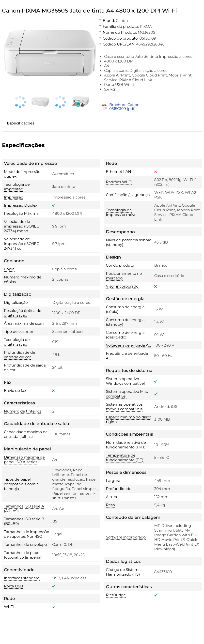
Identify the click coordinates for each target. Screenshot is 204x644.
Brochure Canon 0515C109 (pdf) (124, 107)
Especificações (21, 123)
